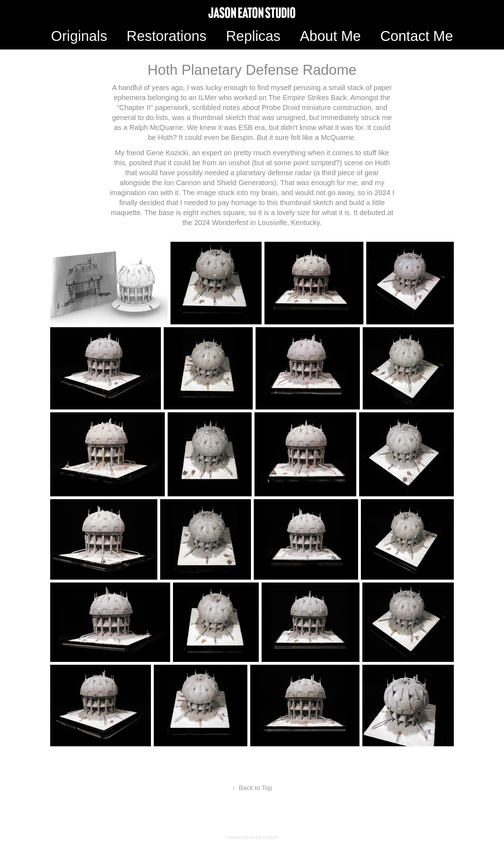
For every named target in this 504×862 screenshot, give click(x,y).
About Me (330, 36)
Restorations (167, 36)
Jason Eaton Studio (252, 13)
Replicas (253, 36)
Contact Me (417, 36)
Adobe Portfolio (264, 837)
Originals (79, 36)
